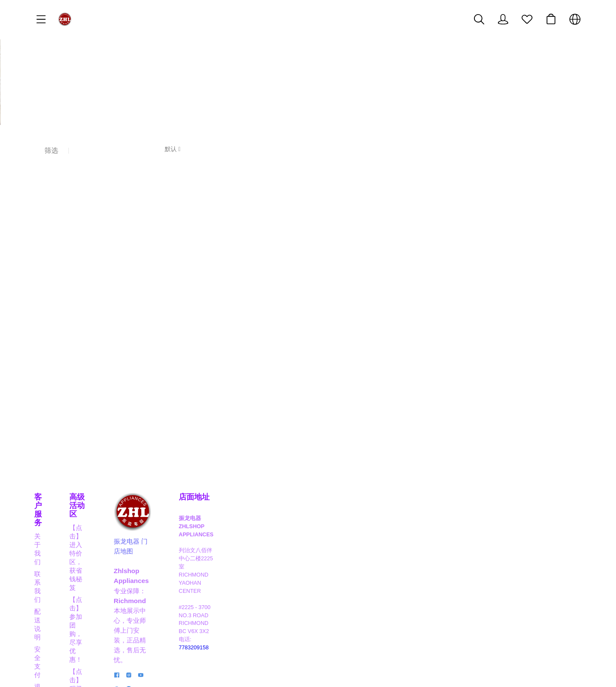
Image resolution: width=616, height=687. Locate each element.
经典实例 (47, 601)
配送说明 (47, 541)
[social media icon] (325, 604)
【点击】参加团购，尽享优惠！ (223, 529)
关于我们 (47, 517)
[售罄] (101, 264)
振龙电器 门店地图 (348, 548)
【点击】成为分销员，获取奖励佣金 (229, 553)
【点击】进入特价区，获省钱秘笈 (226, 517)
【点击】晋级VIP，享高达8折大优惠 (230, 565)
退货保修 (47, 565)
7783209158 (495, 582)
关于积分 (47, 589)
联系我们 (47, 529)
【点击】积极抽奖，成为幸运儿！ (226, 541)
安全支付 (47, 553)
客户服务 (50, 504)
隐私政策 (47, 577)
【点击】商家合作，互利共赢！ (223, 577)
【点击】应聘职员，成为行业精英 (226, 589)
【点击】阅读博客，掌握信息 (220, 601)
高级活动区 (197, 504)
